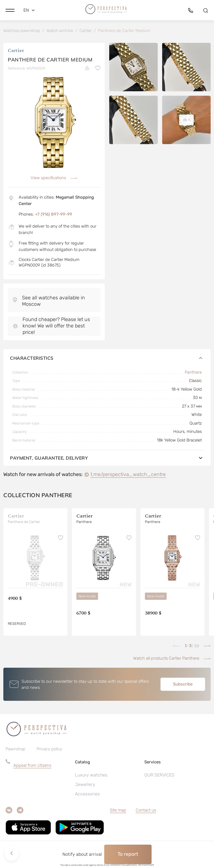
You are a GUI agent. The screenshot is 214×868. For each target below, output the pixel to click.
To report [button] (128, 854)
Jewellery (85, 785)
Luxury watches (91, 776)
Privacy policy (49, 750)
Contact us (146, 811)
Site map (118, 811)
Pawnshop (15, 750)
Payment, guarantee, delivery (107, 459)
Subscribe (183, 685)
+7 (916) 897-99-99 (54, 215)
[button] (10, 10)
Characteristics (107, 359)
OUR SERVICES (159, 776)
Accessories (87, 795)
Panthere (193, 373)
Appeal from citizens (32, 766)
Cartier (16, 51)
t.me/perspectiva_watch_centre (128, 475)
